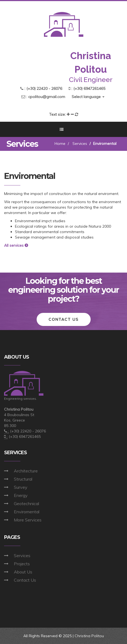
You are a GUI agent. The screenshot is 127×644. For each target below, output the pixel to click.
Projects (22, 564)
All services (17, 245)
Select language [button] (88, 97)
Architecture (26, 471)
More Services (28, 520)
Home (60, 144)
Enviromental (27, 512)
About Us (23, 572)
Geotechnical (26, 503)
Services (80, 144)
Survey (21, 487)
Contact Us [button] (64, 319)
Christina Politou (89, 636)
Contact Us (25, 580)
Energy (21, 495)
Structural (23, 479)
